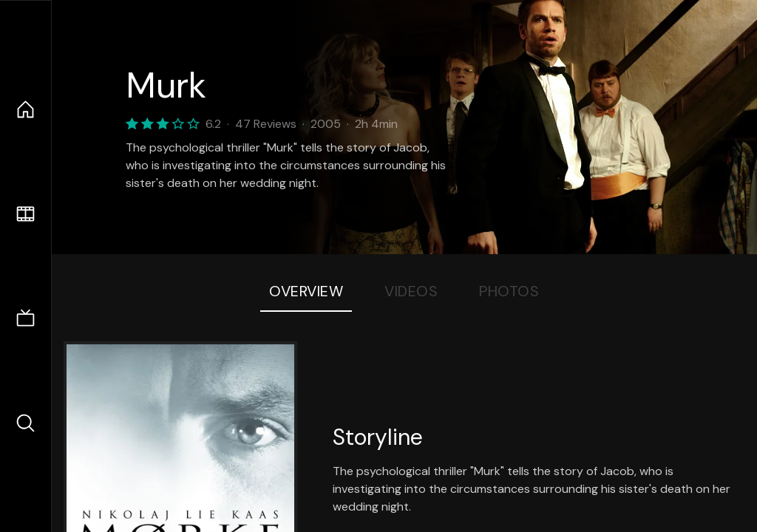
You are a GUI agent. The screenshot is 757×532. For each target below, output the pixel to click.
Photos (509, 291)
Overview (306, 291)
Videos (411, 291)
